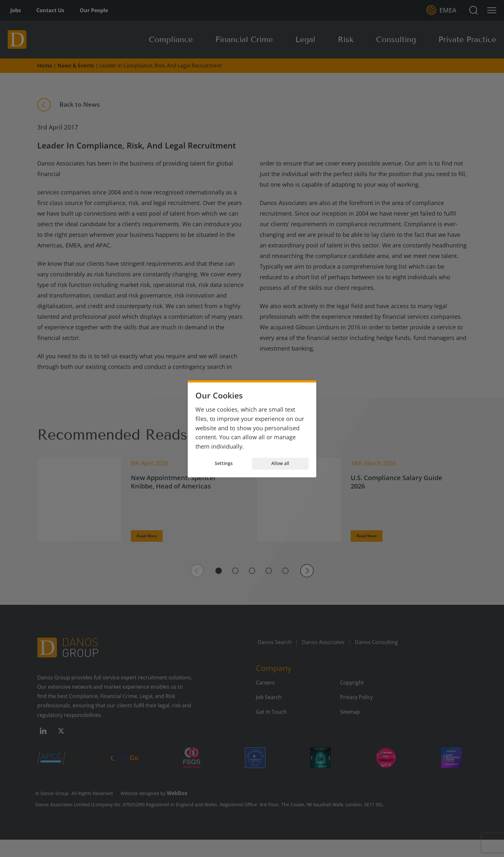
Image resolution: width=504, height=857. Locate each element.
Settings (224, 464)
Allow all (280, 464)
